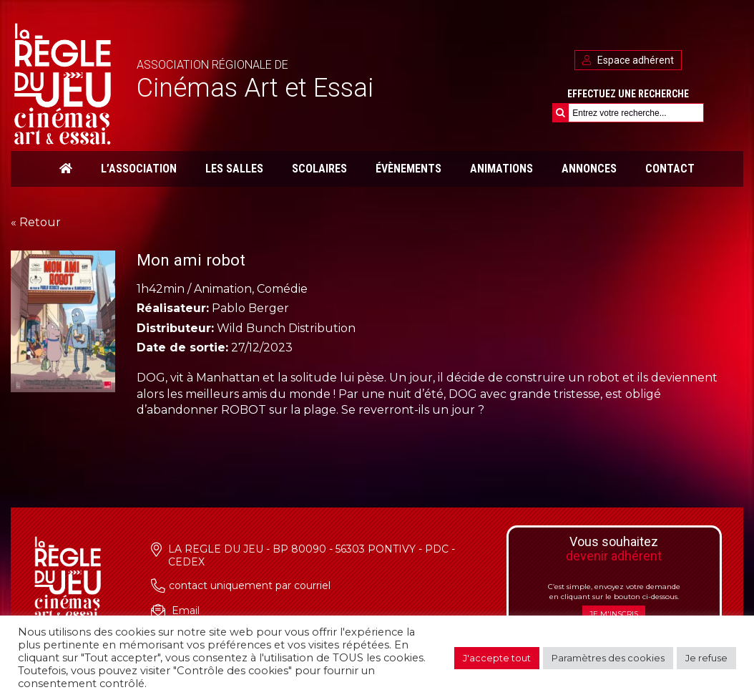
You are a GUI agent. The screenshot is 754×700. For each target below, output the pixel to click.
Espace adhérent (628, 60)
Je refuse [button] (706, 658)
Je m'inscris (614, 614)
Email (186, 611)
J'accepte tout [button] (497, 658)
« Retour (36, 222)
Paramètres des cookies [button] (608, 658)
